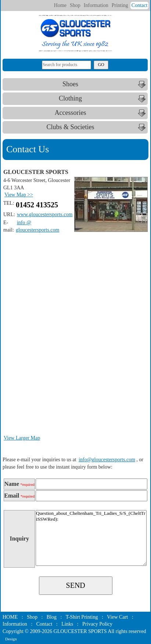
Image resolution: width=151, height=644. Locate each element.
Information (96, 5)
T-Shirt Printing (82, 617)
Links (67, 624)
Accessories (101, 113)
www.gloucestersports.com (45, 214)
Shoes (105, 84)
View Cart (117, 617)
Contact (140, 5)
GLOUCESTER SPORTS (80, 631)
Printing (120, 5)
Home (60, 5)
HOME (10, 617)
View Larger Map (22, 438)
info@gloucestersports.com (107, 460)
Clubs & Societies (97, 127)
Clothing (103, 99)
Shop (75, 5)
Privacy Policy (97, 624)
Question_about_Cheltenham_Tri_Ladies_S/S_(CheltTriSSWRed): (91, 538)
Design (11, 639)
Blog (52, 617)
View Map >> (19, 195)
